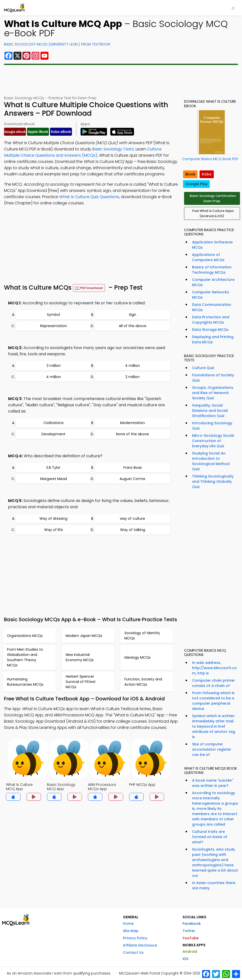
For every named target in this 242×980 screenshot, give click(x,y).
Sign (132, 315)
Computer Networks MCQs (211, 295)
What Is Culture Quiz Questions (89, 197)
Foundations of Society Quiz (213, 378)
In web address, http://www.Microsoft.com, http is (214, 668)
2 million (132, 377)
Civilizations (54, 423)
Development (53, 434)
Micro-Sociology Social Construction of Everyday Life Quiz (213, 441)
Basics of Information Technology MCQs (212, 270)
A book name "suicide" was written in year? (212, 783)
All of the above (133, 326)
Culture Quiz (203, 368)
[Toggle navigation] (233, 8)
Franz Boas (133, 468)
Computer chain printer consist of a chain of (214, 683)
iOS (185, 959)
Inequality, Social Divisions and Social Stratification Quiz (210, 411)
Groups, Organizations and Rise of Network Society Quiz (213, 393)
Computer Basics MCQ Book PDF (210, 159)
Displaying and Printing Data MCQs (213, 339)
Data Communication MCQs (212, 307)
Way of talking (133, 530)
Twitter (189, 931)
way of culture (132, 518)
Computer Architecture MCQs (213, 282)
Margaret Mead (54, 479)
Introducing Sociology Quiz (212, 426)
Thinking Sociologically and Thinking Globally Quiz (213, 482)
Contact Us (133, 953)
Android (190, 952)
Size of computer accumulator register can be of (212, 749)
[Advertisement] (121, 80)
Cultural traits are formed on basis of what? (210, 837)
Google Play (196, 184)
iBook (190, 174)
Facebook (192, 924)
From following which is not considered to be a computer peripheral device (213, 701)
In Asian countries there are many (214, 885)
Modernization (132, 423)
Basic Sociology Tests (113, 149)
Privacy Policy (135, 938)
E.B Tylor (53, 468)
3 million (54, 366)
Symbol (53, 315)
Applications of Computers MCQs (208, 257)
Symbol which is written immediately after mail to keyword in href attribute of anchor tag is (214, 726)
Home (128, 924)
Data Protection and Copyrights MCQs (211, 320)
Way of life (54, 530)
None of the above (132, 434)
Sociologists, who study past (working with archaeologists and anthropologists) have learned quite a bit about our (215, 862)
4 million (132, 366)
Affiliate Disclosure (140, 945)
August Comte (132, 479)
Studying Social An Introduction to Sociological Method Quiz (211, 461)
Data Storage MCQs (210, 330)
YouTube (191, 938)
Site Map (131, 931)
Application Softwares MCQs (212, 245)
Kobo (207, 174)
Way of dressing (53, 518)
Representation (54, 326)
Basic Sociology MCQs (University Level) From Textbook (57, 44)
